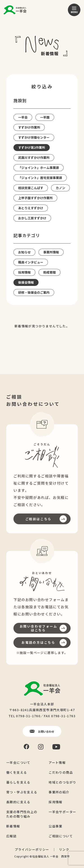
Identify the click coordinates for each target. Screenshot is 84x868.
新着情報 (13, 826)
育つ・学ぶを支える (22, 792)
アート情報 (57, 762)
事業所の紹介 (59, 792)
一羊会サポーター (62, 812)
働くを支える (17, 772)
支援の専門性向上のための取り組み (22, 814)
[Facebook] (26, 746)
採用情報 (56, 802)
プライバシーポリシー (32, 849)
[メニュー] (74, 10)
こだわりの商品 (61, 772)
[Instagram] (41, 747)
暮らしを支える (18, 782)
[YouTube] (56, 747)
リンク (64, 849)
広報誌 (11, 836)
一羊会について (18, 762)
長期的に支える (18, 802)
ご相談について (61, 836)
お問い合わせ (42, 731)
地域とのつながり (62, 782)
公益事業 (56, 826)
